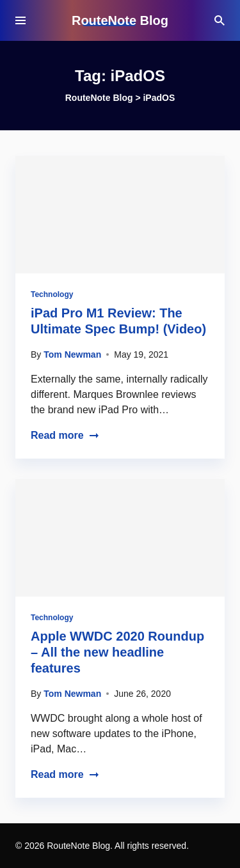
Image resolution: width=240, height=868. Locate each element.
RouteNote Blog (120, 20)
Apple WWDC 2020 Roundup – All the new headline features (117, 652)
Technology (52, 294)
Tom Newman (72, 354)
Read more (65, 435)
